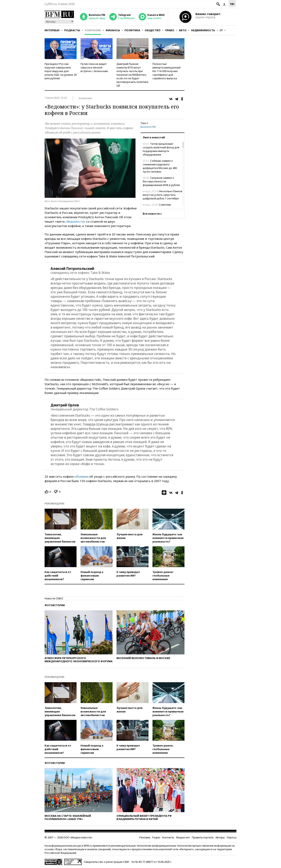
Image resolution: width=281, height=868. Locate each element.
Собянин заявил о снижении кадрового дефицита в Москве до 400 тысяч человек (160, 166)
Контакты (168, 837)
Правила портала (203, 837)
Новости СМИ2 (54, 598)
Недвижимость (203, 30)
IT (221, 30)
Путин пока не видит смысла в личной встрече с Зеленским (94, 67)
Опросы (232, 837)
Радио (156, 837)
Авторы (220, 837)
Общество (153, 30)
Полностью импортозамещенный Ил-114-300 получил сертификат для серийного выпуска (166, 71)
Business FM (148, 127)
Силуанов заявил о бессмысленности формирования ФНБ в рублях (161, 181)
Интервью (52, 30)
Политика (132, 30)
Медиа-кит (183, 837)
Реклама (145, 837)
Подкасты (72, 30)
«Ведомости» (75, 221)
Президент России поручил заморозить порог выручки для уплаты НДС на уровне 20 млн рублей (61, 71)
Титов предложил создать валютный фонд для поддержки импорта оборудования (161, 149)
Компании (93, 30)
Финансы (113, 30)
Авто (183, 30)
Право (170, 30)
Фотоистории (55, 605)
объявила (82, 476)
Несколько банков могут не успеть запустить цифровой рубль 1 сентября (162, 195)
